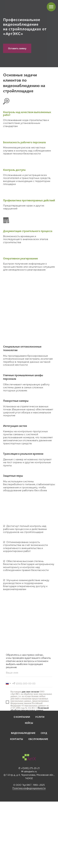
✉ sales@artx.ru (29, 771)
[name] (29, 673)
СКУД (44, 733)
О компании (22, 717)
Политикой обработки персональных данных (30, 709)
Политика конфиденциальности (29, 788)
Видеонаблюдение (23, 733)
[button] (17, 48)
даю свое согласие (30, 692)
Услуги (40, 717)
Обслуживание (38, 739)
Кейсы (29, 723)
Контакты (17, 739)
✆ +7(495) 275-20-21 (29, 768)
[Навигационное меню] (51, 7)
